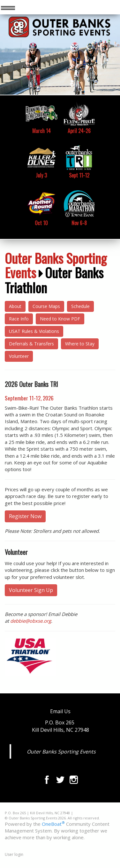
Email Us (60, 711)
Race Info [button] (19, 319)
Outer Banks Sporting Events (56, 265)
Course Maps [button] (46, 306)
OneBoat (53, 824)
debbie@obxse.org (31, 621)
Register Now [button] (25, 516)
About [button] (15, 306)
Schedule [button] (80, 306)
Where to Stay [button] (80, 344)
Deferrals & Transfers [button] (31, 344)
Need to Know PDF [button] (60, 319)
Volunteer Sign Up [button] (31, 590)
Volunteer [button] (19, 356)
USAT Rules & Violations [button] (34, 331)
